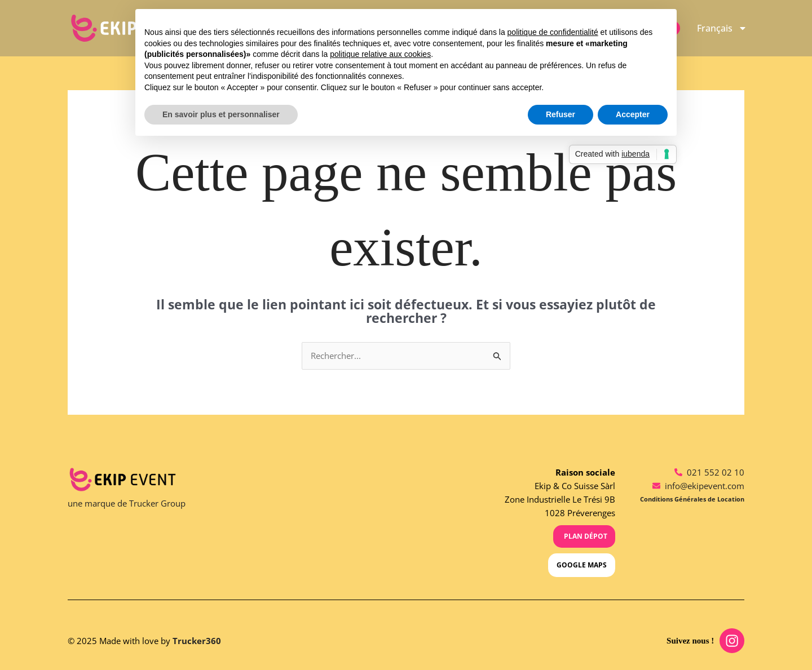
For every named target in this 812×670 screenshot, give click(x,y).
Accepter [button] (633, 114)
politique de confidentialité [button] (553, 32)
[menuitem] (722, 28)
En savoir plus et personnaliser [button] (221, 114)
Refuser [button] (561, 114)
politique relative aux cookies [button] (380, 54)
